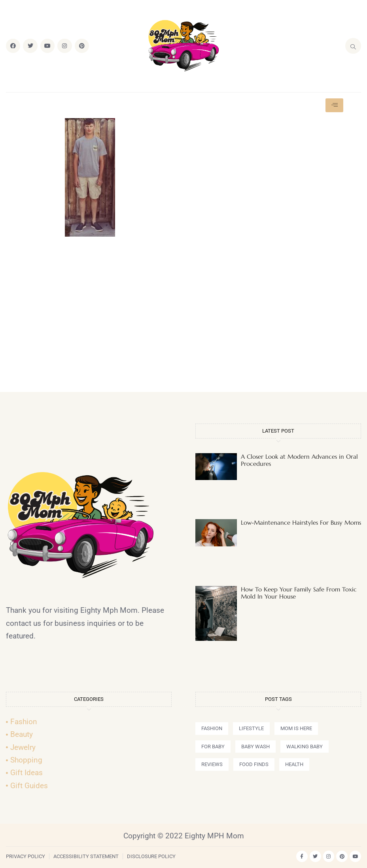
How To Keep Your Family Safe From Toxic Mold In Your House (299, 593)
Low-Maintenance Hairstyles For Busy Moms (301, 522)
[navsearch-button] (353, 46)
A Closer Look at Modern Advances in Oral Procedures (299, 460)
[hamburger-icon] (334, 105)
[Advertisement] (183, 318)
